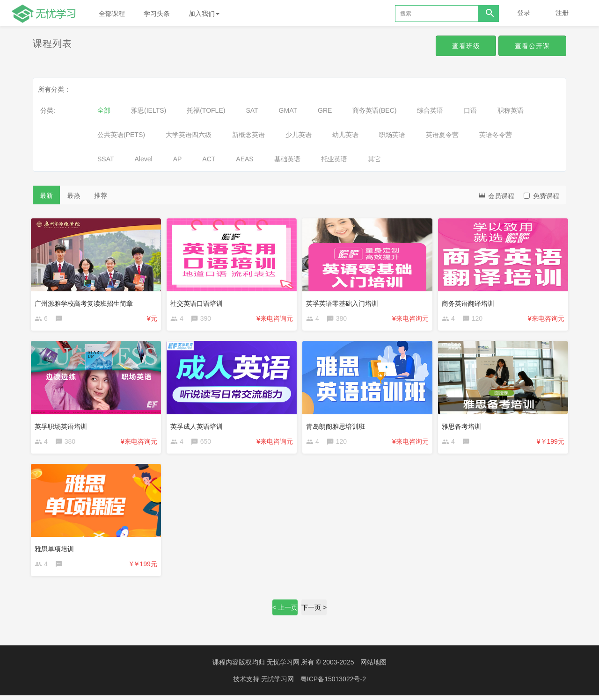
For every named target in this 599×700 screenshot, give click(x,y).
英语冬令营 (496, 135)
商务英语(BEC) (374, 110)
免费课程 (541, 196)
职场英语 (392, 135)
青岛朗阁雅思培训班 (337, 426)
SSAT (106, 159)
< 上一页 (285, 613)
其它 (374, 159)
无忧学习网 (283, 667)
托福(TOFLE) (206, 110)
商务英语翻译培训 (470, 302)
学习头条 (157, 14)
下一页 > (314, 613)
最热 (73, 195)
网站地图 (373, 667)
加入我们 (204, 14)
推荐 (101, 195)
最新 (46, 195)
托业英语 (334, 159)
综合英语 (430, 110)
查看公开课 (532, 46)
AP (178, 159)
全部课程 (112, 14)
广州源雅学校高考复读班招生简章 (86, 302)
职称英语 (511, 110)
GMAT (288, 110)
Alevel (144, 159)
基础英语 (287, 159)
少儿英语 (299, 135)
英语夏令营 (442, 135)
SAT (252, 110)
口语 (470, 110)
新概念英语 (248, 135)
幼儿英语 (345, 135)
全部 (104, 110)
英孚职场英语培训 (63, 426)
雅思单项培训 (56, 550)
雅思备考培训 (463, 426)
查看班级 (464, 46)
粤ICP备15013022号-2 (333, 684)
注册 (562, 13)
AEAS (245, 159)
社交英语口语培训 (198, 302)
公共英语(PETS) (121, 135)
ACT (209, 159)
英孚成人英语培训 (198, 426)
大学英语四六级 (189, 135)
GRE (325, 110)
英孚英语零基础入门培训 (344, 302)
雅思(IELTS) (149, 110)
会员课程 (496, 195)
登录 (524, 13)
